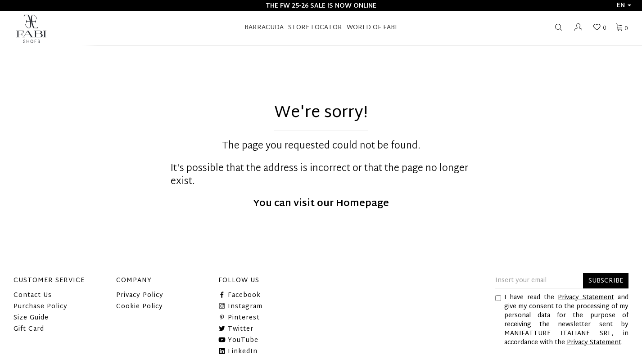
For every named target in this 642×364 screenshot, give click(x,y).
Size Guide (31, 318)
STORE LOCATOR (315, 28)
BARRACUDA (264, 28)
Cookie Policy (140, 307)
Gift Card (29, 329)
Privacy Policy (140, 295)
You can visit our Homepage (321, 204)
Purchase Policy (41, 307)
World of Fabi (372, 28)
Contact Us (33, 295)
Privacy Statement (586, 298)
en (624, 6)
